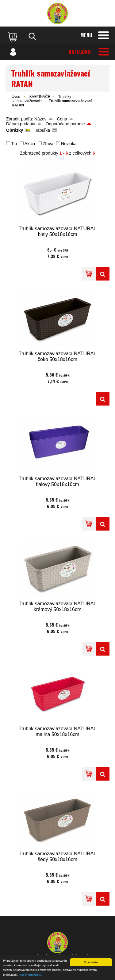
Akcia (30, 144)
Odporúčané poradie (65, 124)
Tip (14, 144)
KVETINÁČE (40, 97)
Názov (40, 119)
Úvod (16, 97)
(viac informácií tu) (31, 975)
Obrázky (15, 130)
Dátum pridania (21, 124)
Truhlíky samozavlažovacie (41, 99)
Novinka (69, 144)
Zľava (48, 144)
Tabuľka (42, 130)
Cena (62, 119)
